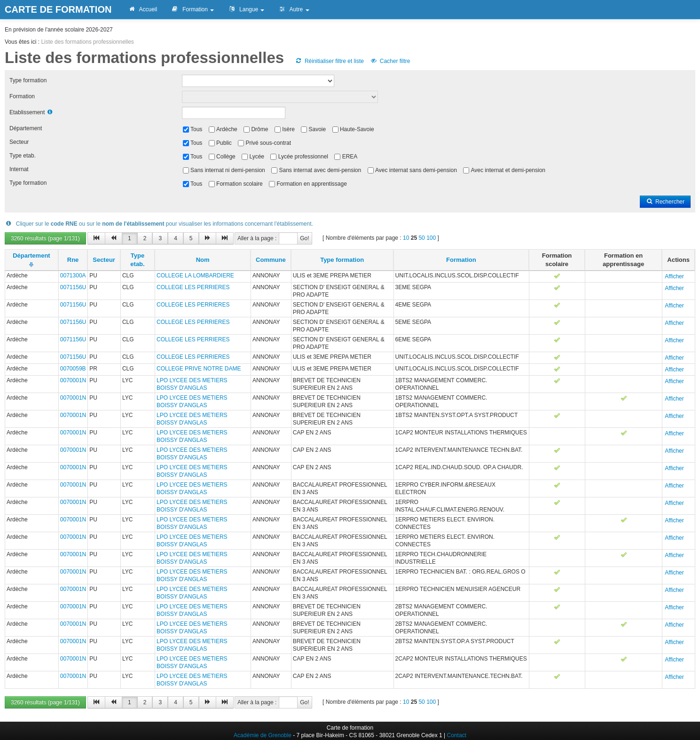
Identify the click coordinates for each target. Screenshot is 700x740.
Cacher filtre (390, 61)
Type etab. (23, 156)
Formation (193, 9)
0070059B (73, 369)
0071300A (73, 276)
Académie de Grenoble (263, 735)
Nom (203, 260)
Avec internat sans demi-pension (416, 170)
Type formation (28, 80)
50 (421, 238)
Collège (226, 157)
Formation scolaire (240, 184)
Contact (457, 735)
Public (224, 143)
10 (406, 238)
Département (26, 128)
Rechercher (665, 202)
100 (431, 238)
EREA (350, 157)
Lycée (257, 157)
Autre (294, 9)
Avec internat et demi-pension (508, 170)
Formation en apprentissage (311, 184)
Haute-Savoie (357, 129)
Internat (19, 169)
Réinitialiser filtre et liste (330, 61)
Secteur (19, 142)
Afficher (674, 276)
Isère (288, 129)
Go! (304, 238)
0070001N (73, 380)
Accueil (142, 9)
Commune (271, 260)
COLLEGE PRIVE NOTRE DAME (199, 369)
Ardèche (227, 129)
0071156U (73, 287)
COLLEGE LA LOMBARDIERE (195, 276)
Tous (196, 129)
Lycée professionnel (303, 157)
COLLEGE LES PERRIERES (193, 287)
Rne (73, 260)
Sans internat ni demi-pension (228, 170)
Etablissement (27, 112)
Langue (246, 9)
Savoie (318, 129)
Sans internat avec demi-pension (320, 170)
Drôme (260, 129)
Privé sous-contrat (268, 143)
